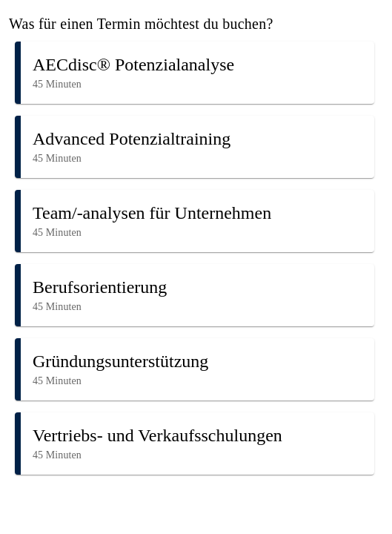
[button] (195, 73)
